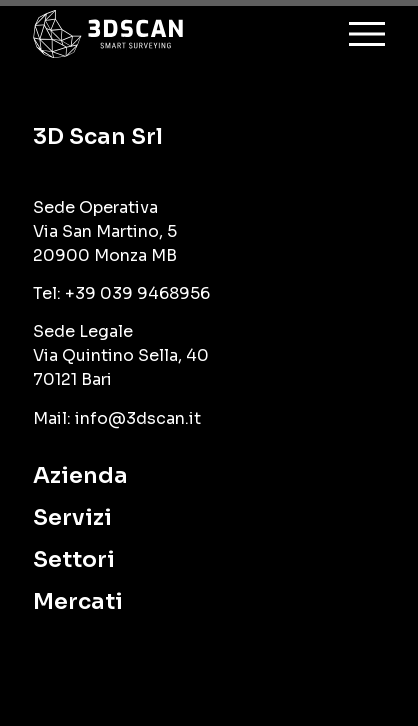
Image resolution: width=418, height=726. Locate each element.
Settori (74, 559)
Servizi (72, 517)
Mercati (78, 601)
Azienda (80, 475)
